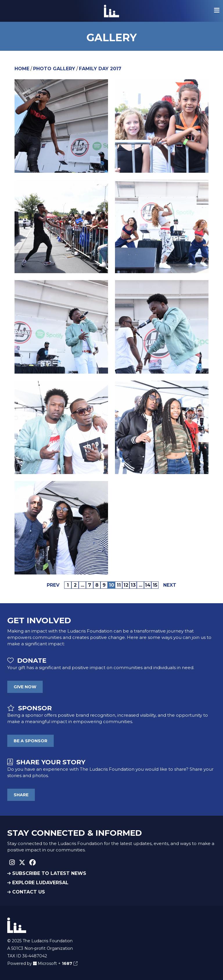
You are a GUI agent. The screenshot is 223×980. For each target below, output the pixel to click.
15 (155, 585)
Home (22, 69)
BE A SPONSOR (30, 741)
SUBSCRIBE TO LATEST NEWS (47, 873)
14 (148, 585)
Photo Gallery (54, 69)
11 (119, 585)
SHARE (21, 795)
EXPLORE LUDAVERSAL (38, 883)
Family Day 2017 (100, 69)
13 (133, 585)
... (82, 585)
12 (126, 585)
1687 (70, 963)
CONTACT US (26, 892)
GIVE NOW (25, 687)
